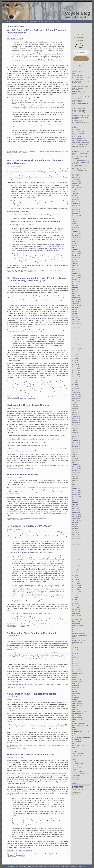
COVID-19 (75, 648)
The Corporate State (18, 272)
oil (30, 518)
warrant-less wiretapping (30, 451)
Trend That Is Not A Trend (79, 771)
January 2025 (76, 204)
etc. (73, 668)
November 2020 (77, 233)
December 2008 (77, 514)
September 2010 (77, 472)
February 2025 (76, 202)
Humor (74, 696)
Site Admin (75, 795)
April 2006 (75, 578)
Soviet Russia (16, 153)
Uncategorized (76, 777)
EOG (19, 270)
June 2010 (75, 478)
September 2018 (77, 281)
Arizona (74, 629)
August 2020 (76, 239)
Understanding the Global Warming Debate (79, 101)
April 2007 (75, 554)
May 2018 (75, 289)
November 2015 (77, 349)
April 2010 (75, 482)
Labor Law (75, 710)
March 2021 (76, 227)
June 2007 (75, 550)
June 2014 (75, 383)
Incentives (75, 700)
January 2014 (76, 393)
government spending (29, 151)
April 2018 (75, 291)
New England (46, 685)
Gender (74, 678)
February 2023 (76, 206)
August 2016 (76, 331)
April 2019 (75, 267)
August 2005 (76, 594)
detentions (21, 465)
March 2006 (76, 580)
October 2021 (76, 214)
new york (43, 465)
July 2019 (75, 261)
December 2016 (77, 323)
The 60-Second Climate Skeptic (81, 160)
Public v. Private (77, 741)
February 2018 (76, 295)
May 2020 (75, 241)
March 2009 (76, 508)
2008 (11, 518)
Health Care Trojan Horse (79, 139)
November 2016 (77, 325)
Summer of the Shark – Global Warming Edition (80, 98)
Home (8, 21)
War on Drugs (76, 779)
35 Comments (29, 468)
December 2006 (77, 562)
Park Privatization (35, 21)
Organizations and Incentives (80, 726)
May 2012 (75, 433)
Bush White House (15, 624)
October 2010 (76, 470)
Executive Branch (15, 396)
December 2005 (77, 586)
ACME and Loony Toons (79, 625)
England (21, 685)
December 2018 (77, 275)
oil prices (30, 270)
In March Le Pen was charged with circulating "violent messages (32, 120)
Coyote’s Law (76, 129)
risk (8, 855)
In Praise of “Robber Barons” (80, 145)
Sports (74, 757)
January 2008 (76, 536)
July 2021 (75, 220)
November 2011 (77, 445)
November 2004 (77, 612)
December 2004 (77, 610)
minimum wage (45, 396)
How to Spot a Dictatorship (79, 141)
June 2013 (75, 407)
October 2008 (76, 518)
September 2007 (77, 544)
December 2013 (77, 395)
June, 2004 (15, 617)
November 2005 (77, 588)
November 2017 (77, 301)
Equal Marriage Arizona (79, 666)
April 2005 (75, 602)
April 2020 (75, 243)
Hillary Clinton (49, 624)
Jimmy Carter (25, 518)
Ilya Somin (24, 396)
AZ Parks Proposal (48, 21)
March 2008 (76, 532)
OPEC (35, 270)
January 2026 (76, 180)
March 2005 (76, 604)
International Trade (77, 706)
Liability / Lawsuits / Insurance (80, 712)
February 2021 (76, 230)
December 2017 (77, 299)
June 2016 (75, 335)
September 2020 (77, 237)
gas (22, 270)
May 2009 (75, 504)
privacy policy (77, 66)
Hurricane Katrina (32, 854)
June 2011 (75, 454)
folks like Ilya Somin (39, 296)
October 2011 (76, 447)
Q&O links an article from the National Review (21, 553)
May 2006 (75, 576)
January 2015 (76, 369)
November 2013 (77, 397)
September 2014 (77, 377)
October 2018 (76, 279)
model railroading (77, 717)
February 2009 (76, 510)
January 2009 (76, 512)
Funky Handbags (77, 137)
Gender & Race (77, 680)
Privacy (74, 735)
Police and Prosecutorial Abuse (81, 731)
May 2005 (75, 600)
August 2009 (76, 498)
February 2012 (76, 439)
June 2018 (75, 287)
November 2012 (77, 421)
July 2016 (75, 333)
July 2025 (75, 192)
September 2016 (77, 329)
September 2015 (77, 353)
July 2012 (75, 429)
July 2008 (75, 524)
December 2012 (77, 419)
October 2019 (76, 255)
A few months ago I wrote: (15, 39)
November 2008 (77, 516)
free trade (13, 854)
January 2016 (76, 345)
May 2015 (75, 361)
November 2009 (77, 492)
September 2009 (77, 496)
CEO (16, 465)
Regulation (75, 747)
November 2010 (77, 468)
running (52, 270)
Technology (75, 761)
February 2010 (76, 486)
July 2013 (75, 405)
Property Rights (77, 739)
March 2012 (76, 437)
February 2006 (76, 582)
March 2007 (76, 556)
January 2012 (76, 441)
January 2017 (76, 321)
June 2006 (75, 574)
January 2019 (76, 273)
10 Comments (21, 520)
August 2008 (76, 522)
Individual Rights (77, 702)
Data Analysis (76, 654)
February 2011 (76, 462)
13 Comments (29, 272)
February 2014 (76, 391)
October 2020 (76, 236)
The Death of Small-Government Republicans (30, 754)
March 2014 (76, 389)
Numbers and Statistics (79, 723)
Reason (59, 465)
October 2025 (76, 186)
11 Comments (22, 857)
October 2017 (76, 303)
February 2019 (76, 271)
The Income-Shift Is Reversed (22, 474)
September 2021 (77, 216)
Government (16, 154)
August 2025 (76, 190)
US (55, 270)
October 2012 (76, 423)
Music (74, 721)
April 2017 (75, 315)
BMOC (26, 21)
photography (76, 729)
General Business (77, 682)
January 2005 (76, 608)
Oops (74, 73)
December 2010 (77, 466)
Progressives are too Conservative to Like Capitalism (81, 151)
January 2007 (76, 560)
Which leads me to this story (16, 98)
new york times (51, 465)
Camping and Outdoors (79, 641)
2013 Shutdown (77, 621)
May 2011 (75, 456)
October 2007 (76, 542)
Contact (59, 21)
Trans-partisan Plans (78, 767)
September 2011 (77, 448)
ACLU (12, 465)
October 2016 (76, 327)
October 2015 (76, 351)
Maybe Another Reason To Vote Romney (28, 405)
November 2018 (77, 277)
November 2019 (77, 253)
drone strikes (15, 451)
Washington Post (12, 795)
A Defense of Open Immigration (81, 115)
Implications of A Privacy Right (80, 143)
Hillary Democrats (58, 624)
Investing (75, 708)
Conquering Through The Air (80, 75)
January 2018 (76, 297)
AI (73, 627)
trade (44, 518)
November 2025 (77, 184)
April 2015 (75, 363)
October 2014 (76, 375)
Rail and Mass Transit (78, 745)
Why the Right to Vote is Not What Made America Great (80, 170)
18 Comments (22, 687)
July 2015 (75, 357)
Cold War (13, 151)
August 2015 (76, 355)
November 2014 (77, 373)
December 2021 (77, 210)
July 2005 (75, 596)
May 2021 (75, 224)
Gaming (74, 676)
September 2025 (77, 188)
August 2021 (76, 218)
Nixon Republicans (50, 854)
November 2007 (77, 540)
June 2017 (75, 311)
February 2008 (76, 534)
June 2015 (75, 359)
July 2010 (75, 476)
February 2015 (76, 367)
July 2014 (75, 381)
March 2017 (76, 317)
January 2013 (76, 417)
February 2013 (76, 415)
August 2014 (76, 379)
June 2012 (75, 431)
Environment (76, 664)
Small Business (76, 755)
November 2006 (77, 564)
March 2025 (76, 200)
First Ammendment (77, 674)
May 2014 (75, 385)
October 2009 (76, 494)
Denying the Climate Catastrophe (78, 89)
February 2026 (76, 178)
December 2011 (77, 442)
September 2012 (77, 425)
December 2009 (77, 490)
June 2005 (75, 598)
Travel (74, 769)
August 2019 (76, 259)
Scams (74, 749)
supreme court (16, 467)
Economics (75, 658)
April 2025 (75, 198)
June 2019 (75, 263)
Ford (19, 518)
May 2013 (75, 409)
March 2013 (76, 413)
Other (74, 727)
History (74, 690)
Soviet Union (24, 153)
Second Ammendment (78, 753)
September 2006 (77, 568)
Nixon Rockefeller (56, 685)
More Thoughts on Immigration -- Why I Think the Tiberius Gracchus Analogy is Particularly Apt (37, 279)
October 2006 (76, 566)
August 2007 (76, 546)
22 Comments (31, 399)
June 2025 (75, 194)
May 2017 (75, 313)
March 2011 (76, 460)
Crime (74, 652)
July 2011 (75, 452)
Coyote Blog (78, 13)
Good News (76, 684)
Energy (74, 662)
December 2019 (77, 251)
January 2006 (76, 584)
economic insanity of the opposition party (54, 845)
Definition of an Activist (78, 131)
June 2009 (75, 502)
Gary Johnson (35, 465)
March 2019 (76, 269)
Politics (14, 627)
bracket (15, 518)
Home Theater (76, 694)
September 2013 (77, 401)
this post (35, 536)
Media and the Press (18, 468)
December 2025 (77, 182)
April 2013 (75, 411)
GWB (43, 624)
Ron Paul (15, 686)
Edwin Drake (13, 270)
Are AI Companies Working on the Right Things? (80, 82)
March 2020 (76, 245)
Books (74, 638)
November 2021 (77, 212)
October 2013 (76, 399)
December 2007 (77, 538)
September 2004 (77, 616)
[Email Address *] (81, 52)
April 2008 (75, 530)
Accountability (76, 623)
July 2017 (75, 309)
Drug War (28, 465)
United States (16, 397)
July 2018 (75, 285)
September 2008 (77, 520)
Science (74, 751)
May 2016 (75, 337)
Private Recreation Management (81, 737)
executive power (33, 624)
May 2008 (75, 528)
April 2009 (75, 506)
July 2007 (75, 548)
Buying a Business (77, 121)
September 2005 (77, 592)
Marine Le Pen (45, 151)
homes (38, 151)
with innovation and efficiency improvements (46, 221)
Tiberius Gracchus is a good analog (30, 319)
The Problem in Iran (78, 79)
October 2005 (76, 590)
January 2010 (76, 488)
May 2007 (75, 552)
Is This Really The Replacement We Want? (29, 526)
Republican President (43, 270)
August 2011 (76, 451)
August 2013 (76, 403)
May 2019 (75, 265)
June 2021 (75, 221)
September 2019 (77, 257)
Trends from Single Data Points (81, 773)
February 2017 (76, 319)
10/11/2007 (15, 614)
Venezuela (60, 270)
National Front (53, 151)
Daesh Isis (19, 151)
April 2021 (75, 226)
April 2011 (75, 458)
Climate (74, 646)
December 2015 (77, 347)
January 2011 (76, 464)
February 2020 (76, 247)
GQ (39, 624)
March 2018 (76, 293)
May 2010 (75, 480)
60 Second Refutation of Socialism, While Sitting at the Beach (80, 112)
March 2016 (76, 341)
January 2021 (76, 231)
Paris (60, 151)
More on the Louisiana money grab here (19, 851)
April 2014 (75, 387)
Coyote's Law (76, 650)
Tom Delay (12, 855)
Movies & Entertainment (79, 720)
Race (74, 743)
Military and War (77, 716)
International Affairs (78, 704)
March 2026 (76, 176)
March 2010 (76, 484)
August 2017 (76, 307)
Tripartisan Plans (77, 775)
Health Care (23, 154)
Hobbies (75, 692)
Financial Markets (77, 672)
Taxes (14, 520)
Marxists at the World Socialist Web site (29, 458)
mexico (26, 270)
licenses (38, 396)
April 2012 (75, 435)
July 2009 (75, 500)
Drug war (75, 656)
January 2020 (76, 249)
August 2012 (76, 427)
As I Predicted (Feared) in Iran (80, 77)
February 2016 (76, 343)
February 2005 (76, 606)
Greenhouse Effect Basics (79, 92)
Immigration (32, 396)
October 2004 (76, 614)
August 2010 (76, 474)
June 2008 (75, 526)
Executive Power (77, 670)
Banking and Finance (78, 633)
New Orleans (41, 854)
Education (75, 660)
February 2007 (76, 558)
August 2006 (76, 570)
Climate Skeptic (17, 21)
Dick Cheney (25, 624)
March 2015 (76, 365)
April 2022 (75, 208)
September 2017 (77, 305)
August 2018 (76, 283)
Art (73, 631)
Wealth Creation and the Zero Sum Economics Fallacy (80, 166)
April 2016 (75, 339)
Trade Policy (76, 765)
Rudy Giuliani (27, 625)
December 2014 (77, 371)
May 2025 (75, 196)
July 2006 (75, 572)
